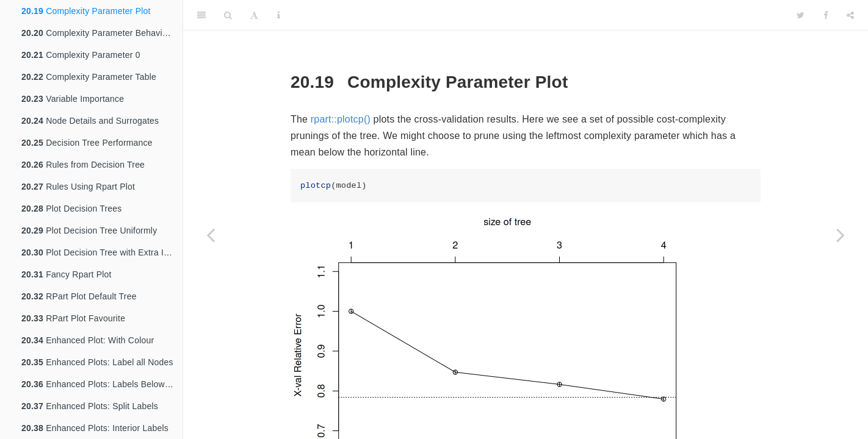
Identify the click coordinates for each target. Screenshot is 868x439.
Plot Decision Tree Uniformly (89, 230)
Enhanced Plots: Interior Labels (95, 428)
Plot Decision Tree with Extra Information (102, 252)
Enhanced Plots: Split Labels (90, 406)
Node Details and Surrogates (90, 121)
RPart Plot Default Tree (79, 296)
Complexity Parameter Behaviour (98, 33)
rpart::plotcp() (341, 119)
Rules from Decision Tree (83, 165)
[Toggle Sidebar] (201, 15)
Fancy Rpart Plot (67, 274)
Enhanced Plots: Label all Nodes (97, 362)
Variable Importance (73, 99)
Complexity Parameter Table (89, 77)
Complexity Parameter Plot (86, 11)
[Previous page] (211, 235)
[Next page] (841, 235)
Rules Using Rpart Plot (78, 187)
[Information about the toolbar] (279, 15)
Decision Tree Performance (87, 143)
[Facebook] (826, 15)
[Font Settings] (254, 15)
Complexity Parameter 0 (81, 55)
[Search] (228, 15)
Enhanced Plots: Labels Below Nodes (102, 384)
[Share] (850, 15)
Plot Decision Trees (72, 209)
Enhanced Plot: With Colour (88, 340)
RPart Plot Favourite (73, 318)
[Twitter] (801, 15)
